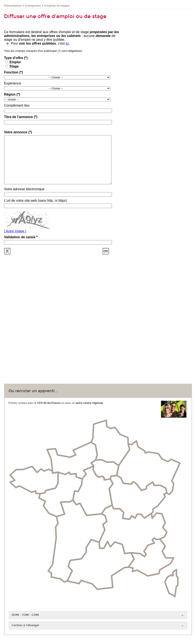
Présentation (13, 6)
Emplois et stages (57, 6)
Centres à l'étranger (25, 625)
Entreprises (33, 6)
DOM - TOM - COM (25, 615)
